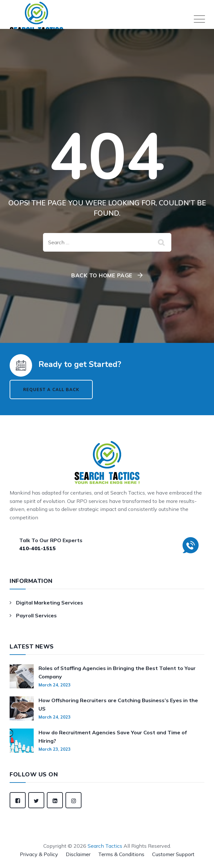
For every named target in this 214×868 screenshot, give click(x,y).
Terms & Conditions (121, 854)
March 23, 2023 (55, 749)
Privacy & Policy (39, 854)
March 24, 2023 (55, 685)
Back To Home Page (102, 275)
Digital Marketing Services (50, 603)
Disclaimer (78, 854)
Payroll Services (36, 615)
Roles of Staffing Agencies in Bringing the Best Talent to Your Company (117, 672)
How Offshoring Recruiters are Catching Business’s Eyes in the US (118, 704)
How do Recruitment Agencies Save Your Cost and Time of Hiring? (113, 737)
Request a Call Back (51, 390)
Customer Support (173, 854)
